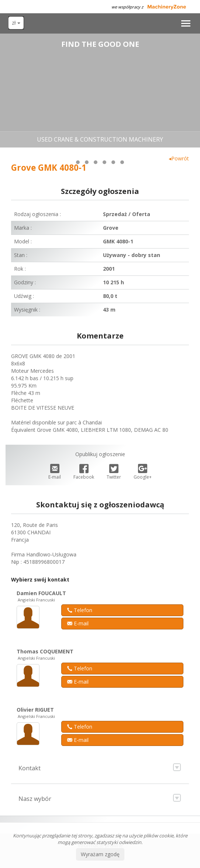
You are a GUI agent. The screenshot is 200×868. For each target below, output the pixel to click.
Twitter (114, 472)
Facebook (84, 472)
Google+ (143, 472)
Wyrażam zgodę (100, 854)
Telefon (80, 610)
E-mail (55, 472)
